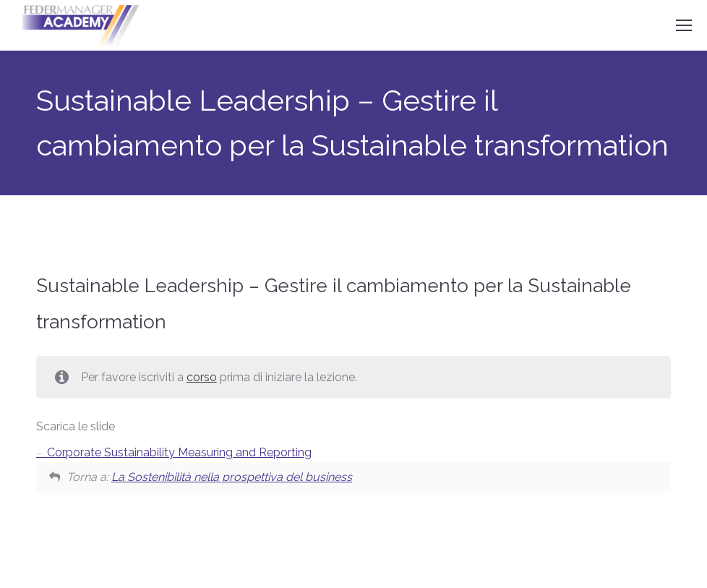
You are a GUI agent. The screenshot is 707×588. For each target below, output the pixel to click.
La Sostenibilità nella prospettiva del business (232, 477)
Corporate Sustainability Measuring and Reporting (174, 452)
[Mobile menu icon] (684, 25)
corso (202, 377)
